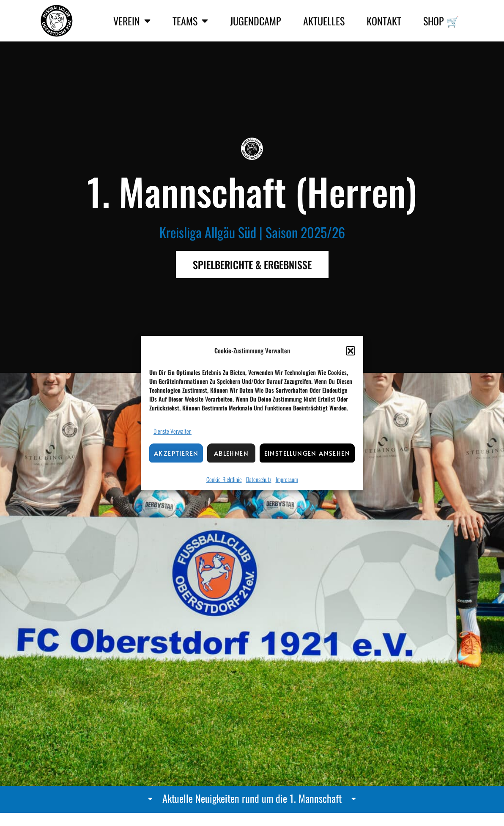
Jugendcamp (256, 21)
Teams (190, 21)
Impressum (287, 479)
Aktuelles (324, 21)
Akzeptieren (176, 453)
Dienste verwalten (173, 431)
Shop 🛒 (441, 21)
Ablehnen (231, 453)
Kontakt (384, 21)
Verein (132, 21)
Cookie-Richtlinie (224, 479)
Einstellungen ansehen (307, 453)
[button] (351, 351)
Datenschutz (259, 479)
